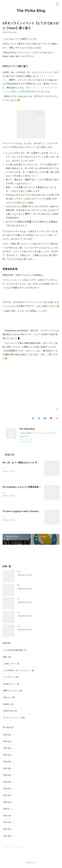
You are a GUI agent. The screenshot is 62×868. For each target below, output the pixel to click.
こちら (40, 311)
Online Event (10, 711)
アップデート (11, 678)
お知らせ (9, 698)
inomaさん (8, 280)
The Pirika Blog (31, 11)
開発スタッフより (13, 691)
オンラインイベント (14, 718)
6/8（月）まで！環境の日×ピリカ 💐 (20, 463)
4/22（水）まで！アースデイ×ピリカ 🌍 (34, 627)
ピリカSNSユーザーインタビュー (19, 671)
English (8, 705)
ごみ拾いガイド (11, 664)
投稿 (32, 91)
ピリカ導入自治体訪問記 (15, 651)
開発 (7, 658)
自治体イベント (11, 685)
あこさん (19, 280)
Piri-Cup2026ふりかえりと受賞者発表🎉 (22, 487)
